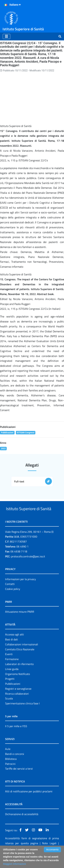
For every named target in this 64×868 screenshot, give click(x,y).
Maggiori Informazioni (15, 864)
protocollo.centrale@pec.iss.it (28, 569)
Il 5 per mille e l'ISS (16, 739)
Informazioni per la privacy (20, 592)
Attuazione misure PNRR (20, 624)
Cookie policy (13, 602)
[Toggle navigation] (6, 36)
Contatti (10, 597)
